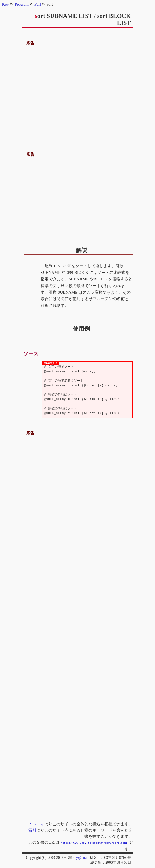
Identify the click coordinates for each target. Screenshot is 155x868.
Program (22, 4)
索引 (32, 830)
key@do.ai (81, 857)
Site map (37, 824)
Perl (38, 4)
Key (5, 4)
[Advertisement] (78, 93)
